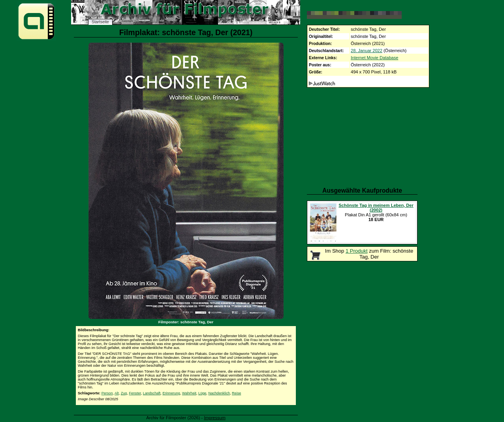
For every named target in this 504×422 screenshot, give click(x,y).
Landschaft (152, 393)
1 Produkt (357, 251)
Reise (236, 393)
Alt (117, 393)
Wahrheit (189, 393)
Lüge (202, 393)
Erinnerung (171, 393)
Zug (124, 393)
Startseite (100, 22)
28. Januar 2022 (367, 51)
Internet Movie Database (374, 58)
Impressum (215, 418)
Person (107, 393)
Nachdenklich (219, 393)
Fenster (135, 393)
